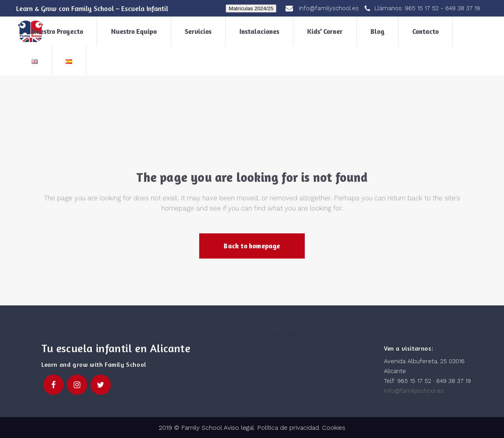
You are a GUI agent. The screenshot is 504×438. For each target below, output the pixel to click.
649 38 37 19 (463, 8)
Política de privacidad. (290, 428)
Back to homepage (252, 246)
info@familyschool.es (414, 391)
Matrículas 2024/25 (251, 8)
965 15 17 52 (422, 8)
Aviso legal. (238, 428)
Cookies (334, 428)
